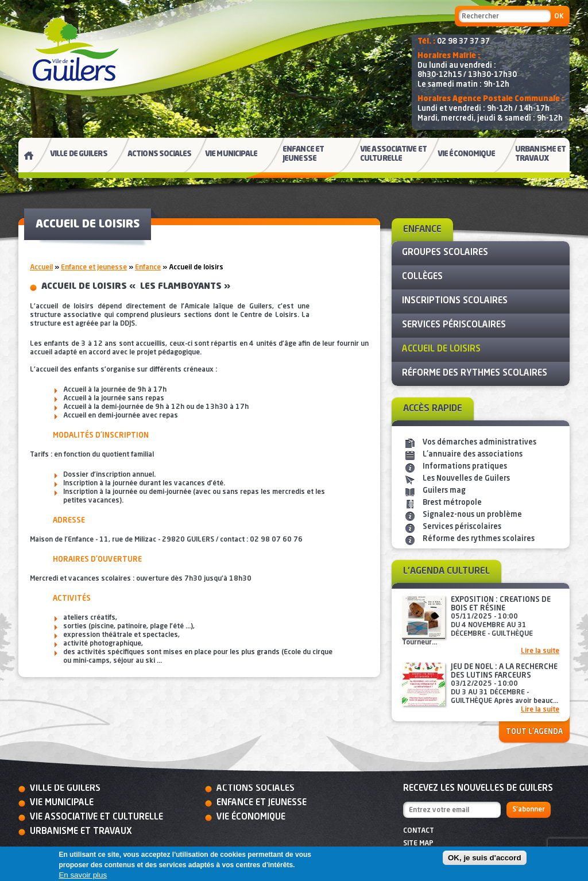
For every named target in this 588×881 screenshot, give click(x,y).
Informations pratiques (465, 467)
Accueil (41, 268)
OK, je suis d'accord (485, 858)
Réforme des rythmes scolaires (479, 539)
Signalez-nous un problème (472, 515)
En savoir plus (83, 875)
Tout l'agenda (534, 732)
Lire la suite (540, 651)
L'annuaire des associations (473, 455)
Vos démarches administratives (479, 443)
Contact (419, 831)
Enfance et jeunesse (94, 268)
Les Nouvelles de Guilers (466, 479)
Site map (418, 844)
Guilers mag (444, 491)
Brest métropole (452, 503)
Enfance (148, 268)
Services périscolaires (462, 527)
